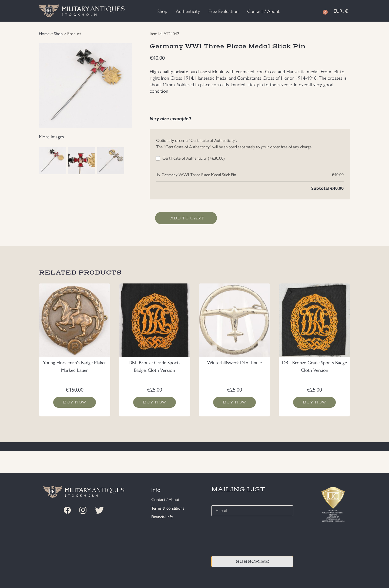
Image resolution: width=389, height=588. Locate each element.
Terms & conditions (168, 508)
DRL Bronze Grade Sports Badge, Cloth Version (155, 366)
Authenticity (188, 11)
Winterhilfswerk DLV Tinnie (234, 362)
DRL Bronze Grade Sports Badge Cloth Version (314, 366)
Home (44, 33)
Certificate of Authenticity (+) (194, 158)
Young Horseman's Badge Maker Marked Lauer (75, 366)
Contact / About (263, 11)
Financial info (162, 517)
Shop (162, 11)
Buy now (75, 402)
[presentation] (252, 535)
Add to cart (187, 218)
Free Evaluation (224, 11)
